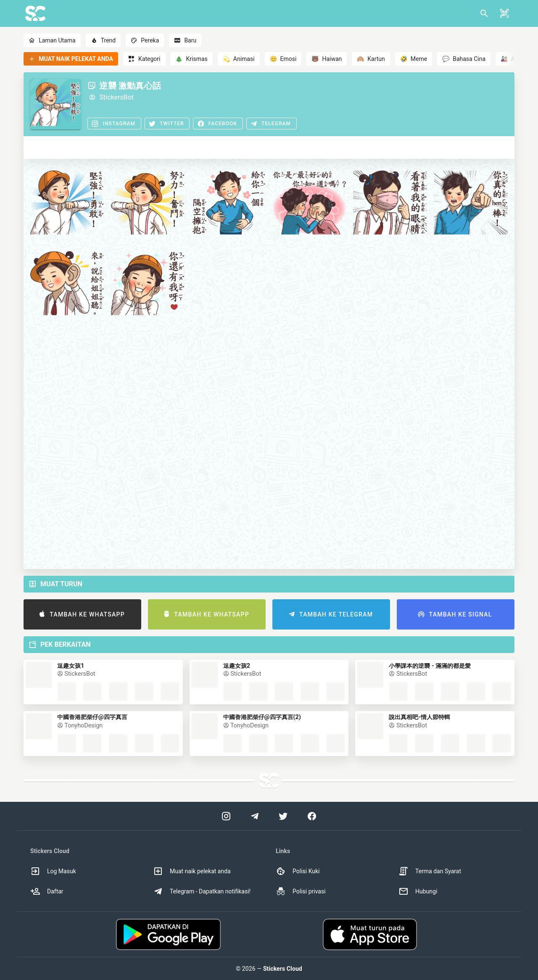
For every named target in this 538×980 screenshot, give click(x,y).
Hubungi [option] (418, 891)
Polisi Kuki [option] (298, 871)
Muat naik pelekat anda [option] (192, 871)
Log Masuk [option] (53, 871)
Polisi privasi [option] (301, 891)
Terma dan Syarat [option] (430, 871)
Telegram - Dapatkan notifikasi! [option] (202, 891)
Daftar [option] (47, 891)
